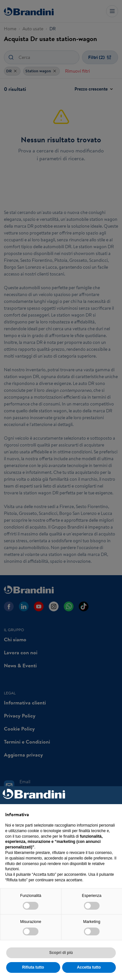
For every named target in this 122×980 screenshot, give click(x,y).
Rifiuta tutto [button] (33, 967)
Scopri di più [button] (61, 953)
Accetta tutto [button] (89, 967)
